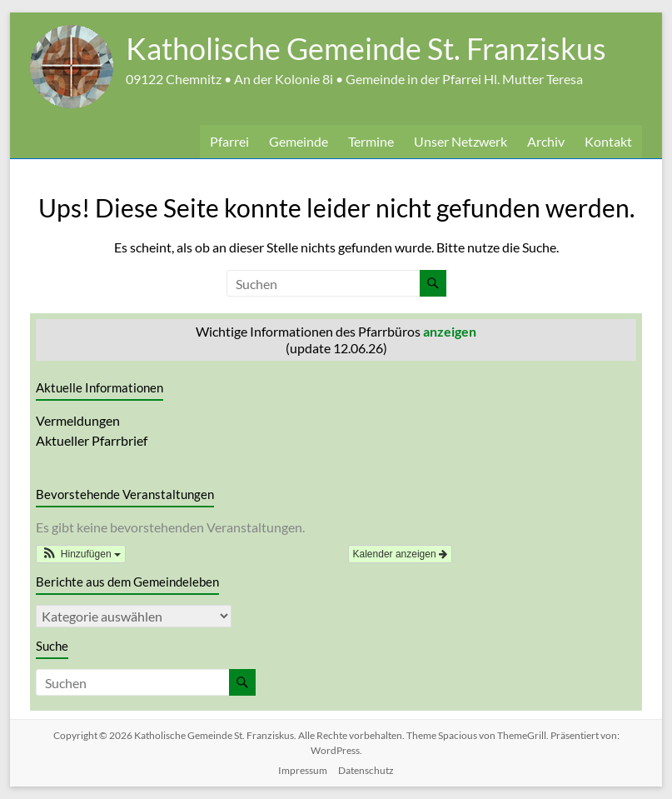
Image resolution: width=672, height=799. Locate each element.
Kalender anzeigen (400, 554)
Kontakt (608, 141)
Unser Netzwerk (460, 141)
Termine (371, 141)
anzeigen (450, 331)
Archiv (546, 141)
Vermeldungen (78, 420)
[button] (81, 554)
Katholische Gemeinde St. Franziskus (366, 48)
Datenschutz (366, 770)
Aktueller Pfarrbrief (92, 440)
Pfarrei (229, 141)
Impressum (303, 770)
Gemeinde (299, 141)
